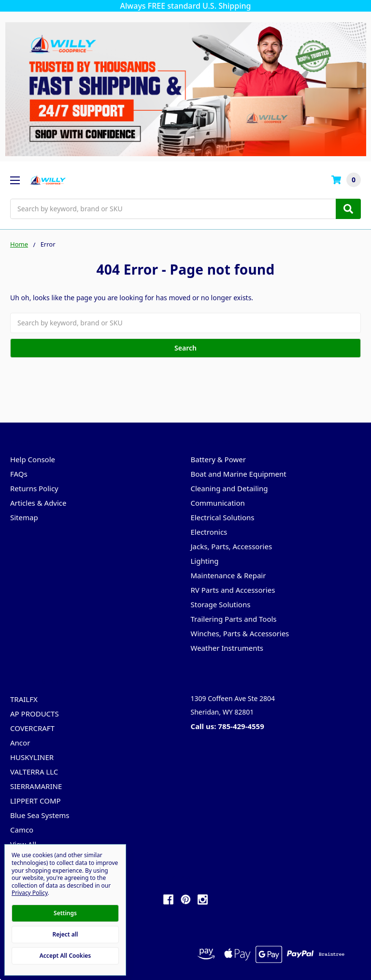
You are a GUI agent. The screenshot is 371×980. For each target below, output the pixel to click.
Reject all (65, 934)
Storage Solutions (221, 604)
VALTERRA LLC (34, 772)
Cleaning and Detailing (229, 488)
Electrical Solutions (223, 517)
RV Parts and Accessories (233, 590)
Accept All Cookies (65, 956)
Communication (218, 503)
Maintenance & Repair (228, 575)
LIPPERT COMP (36, 801)
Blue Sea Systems (40, 815)
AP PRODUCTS (35, 714)
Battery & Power (218, 459)
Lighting (205, 561)
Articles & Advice (38, 503)
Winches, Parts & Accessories (240, 633)
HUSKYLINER (32, 757)
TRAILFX (24, 699)
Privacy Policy (30, 893)
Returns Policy (34, 488)
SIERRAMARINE (36, 786)
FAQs (19, 474)
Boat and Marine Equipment (239, 474)
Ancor (20, 743)
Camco (22, 830)
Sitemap (24, 517)
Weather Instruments (227, 648)
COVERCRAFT (32, 728)
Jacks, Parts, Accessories (232, 546)
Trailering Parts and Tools (234, 619)
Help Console (33, 459)
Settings (65, 913)
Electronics (209, 532)
